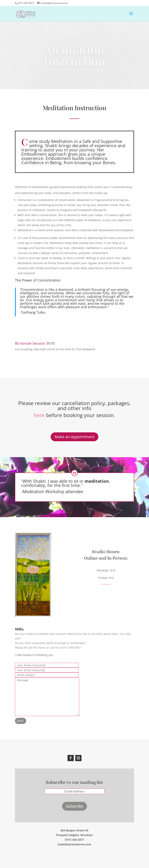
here (39, 415)
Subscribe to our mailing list (74, 782)
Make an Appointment (74, 437)
